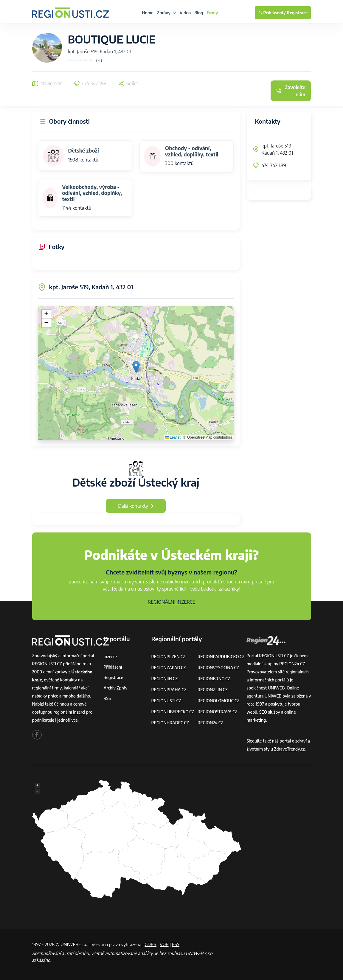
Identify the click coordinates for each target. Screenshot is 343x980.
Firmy (212, 13)
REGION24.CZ (210, 723)
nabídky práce (45, 696)
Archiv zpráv (116, 688)
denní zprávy (55, 672)
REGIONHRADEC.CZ (170, 723)
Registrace (297, 13)
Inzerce (110, 657)
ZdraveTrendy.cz (290, 749)
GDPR (150, 944)
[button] (136, 367)
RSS (107, 698)
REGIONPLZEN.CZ (168, 657)
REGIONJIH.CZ (164, 679)
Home (148, 13)
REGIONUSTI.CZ (166, 701)
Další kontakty (136, 506)
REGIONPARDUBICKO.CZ (221, 657)
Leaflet (173, 437)
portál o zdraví (293, 741)
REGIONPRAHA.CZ (169, 690)
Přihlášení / (272, 13)
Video (185, 13)
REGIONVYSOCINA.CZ (218, 668)
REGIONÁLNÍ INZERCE (172, 602)
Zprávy (167, 13)
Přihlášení (113, 667)
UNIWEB (276, 688)
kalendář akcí (76, 688)
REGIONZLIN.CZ (213, 690)
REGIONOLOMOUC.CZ (219, 701)
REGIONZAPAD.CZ (168, 668)
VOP (164, 944)
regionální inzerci (69, 712)
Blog (199, 13)
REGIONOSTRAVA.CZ (217, 712)
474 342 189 (274, 165)
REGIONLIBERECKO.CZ (173, 712)
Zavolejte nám (291, 91)
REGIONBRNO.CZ (214, 679)
